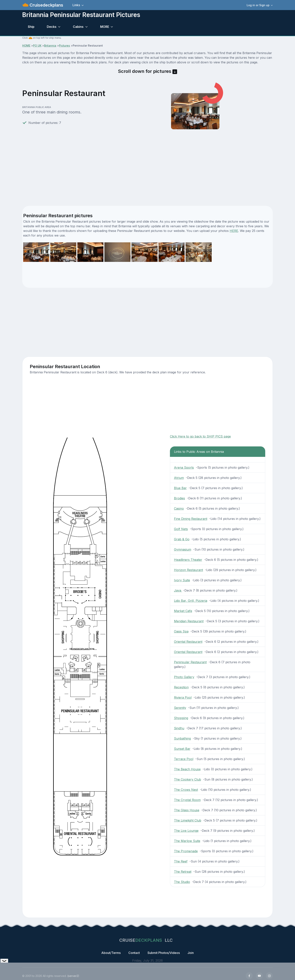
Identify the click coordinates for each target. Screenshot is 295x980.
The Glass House (187, 810)
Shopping (181, 718)
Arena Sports (184, 467)
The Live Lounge (186, 831)
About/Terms (111, 953)
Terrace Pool (184, 759)
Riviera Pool (183, 697)
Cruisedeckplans (46, 5)
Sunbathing (182, 738)
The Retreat (183, 872)
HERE (234, 231)
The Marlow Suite (187, 841)
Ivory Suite (182, 580)
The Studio (182, 882)
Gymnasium (183, 549)
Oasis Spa (181, 631)
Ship (31, 27)
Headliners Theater (188, 560)
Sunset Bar (182, 749)
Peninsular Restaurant (190, 662)
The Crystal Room (187, 800)
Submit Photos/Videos (164, 953)
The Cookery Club (188, 779)
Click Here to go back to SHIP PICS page (200, 436)
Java (178, 590)
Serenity (180, 708)
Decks (52, 27)
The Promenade (186, 851)
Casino (179, 508)
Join (191, 953)
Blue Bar (180, 488)
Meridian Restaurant (189, 621)
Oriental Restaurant (188, 642)
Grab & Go (182, 539)
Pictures (64, 46)
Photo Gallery (184, 677)
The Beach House (187, 769)
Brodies (179, 498)
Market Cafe (183, 611)
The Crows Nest (186, 790)
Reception (181, 687)
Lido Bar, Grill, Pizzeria (191, 601)
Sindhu (179, 728)
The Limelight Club (188, 820)
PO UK (37, 46)
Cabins (78, 27)
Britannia (50, 46)
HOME (26, 46)
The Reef (181, 861)
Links (76, 5)
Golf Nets (181, 529)
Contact (134, 953)
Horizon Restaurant (188, 570)
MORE (105, 27)
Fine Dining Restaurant (191, 519)
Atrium (179, 478)
